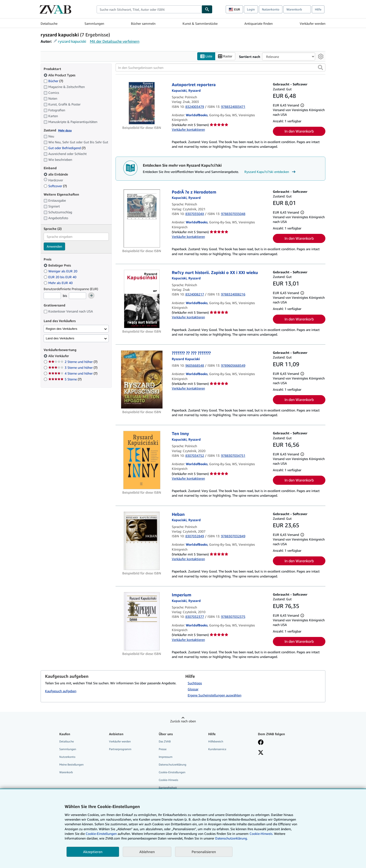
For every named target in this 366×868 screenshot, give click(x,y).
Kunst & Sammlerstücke (200, 23)
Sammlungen (94, 23)
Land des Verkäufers (60, 338)
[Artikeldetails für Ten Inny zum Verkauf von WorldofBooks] (142, 460)
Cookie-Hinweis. (261, 834)
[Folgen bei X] (261, 753)
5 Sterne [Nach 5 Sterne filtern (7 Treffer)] (65, 379)
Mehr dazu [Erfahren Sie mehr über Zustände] (65, 130)
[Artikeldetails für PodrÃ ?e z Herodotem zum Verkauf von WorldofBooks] (142, 218)
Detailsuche (49, 23)
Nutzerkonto (271, 9)
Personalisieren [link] (204, 852)
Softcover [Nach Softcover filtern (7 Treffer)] (55, 186)
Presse (163, 749)
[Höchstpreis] (77, 296)
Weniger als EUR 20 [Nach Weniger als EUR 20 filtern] (61, 271)
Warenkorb (66, 772)
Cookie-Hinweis (168, 780)
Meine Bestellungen (71, 765)
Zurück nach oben (183, 721)
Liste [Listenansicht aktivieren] (206, 56)
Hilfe (318, 9)
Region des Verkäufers (62, 329)
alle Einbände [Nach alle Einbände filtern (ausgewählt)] (56, 174)
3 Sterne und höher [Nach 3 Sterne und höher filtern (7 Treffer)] (73, 368)
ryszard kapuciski (72, 41)
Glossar (193, 689)
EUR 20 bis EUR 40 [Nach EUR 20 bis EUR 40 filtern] (60, 277)
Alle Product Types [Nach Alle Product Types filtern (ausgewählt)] (60, 75)
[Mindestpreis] (52, 296)
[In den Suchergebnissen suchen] (220, 68)
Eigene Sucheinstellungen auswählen (215, 695)
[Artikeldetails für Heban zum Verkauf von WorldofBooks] (142, 541)
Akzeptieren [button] (93, 852)
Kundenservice (217, 749)
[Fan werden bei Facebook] (261, 743)
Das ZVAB (165, 741)
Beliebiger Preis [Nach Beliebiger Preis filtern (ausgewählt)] (58, 265)
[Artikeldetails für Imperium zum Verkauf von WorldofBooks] (142, 622)
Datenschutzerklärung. (231, 838)
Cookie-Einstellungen (101, 834)
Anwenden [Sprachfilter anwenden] (54, 246)
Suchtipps (195, 683)
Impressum (166, 757)
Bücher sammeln (143, 23)
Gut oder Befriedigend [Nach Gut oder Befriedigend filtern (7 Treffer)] (65, 148)
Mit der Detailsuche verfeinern (115, 41)
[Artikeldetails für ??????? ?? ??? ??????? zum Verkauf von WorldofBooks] (142, 380)
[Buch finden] (207, 9)
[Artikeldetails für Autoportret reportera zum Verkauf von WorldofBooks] (142, 103)
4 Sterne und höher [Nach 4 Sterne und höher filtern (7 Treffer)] (73, 374)
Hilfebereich (216, 741)
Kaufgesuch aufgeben (61, 691)
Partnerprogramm (120, 749)
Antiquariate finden (259, 23)
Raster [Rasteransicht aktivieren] (225, 56)
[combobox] (149, 9)
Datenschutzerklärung (172, 765)
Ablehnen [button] (147, 852)
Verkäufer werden (313, 23)
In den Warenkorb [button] (299, 131)
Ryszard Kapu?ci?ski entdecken (271, 172)
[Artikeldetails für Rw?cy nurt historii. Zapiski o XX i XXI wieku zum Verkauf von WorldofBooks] (142, 299)
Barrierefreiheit (168, 788)
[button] (320, 68)
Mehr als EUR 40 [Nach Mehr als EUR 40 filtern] (59, 283)
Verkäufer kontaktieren (188, 129)
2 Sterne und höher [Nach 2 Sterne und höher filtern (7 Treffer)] (73, 362)
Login (251, 9)
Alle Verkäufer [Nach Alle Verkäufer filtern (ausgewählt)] (59, 356)
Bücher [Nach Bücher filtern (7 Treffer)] (53, 81)
